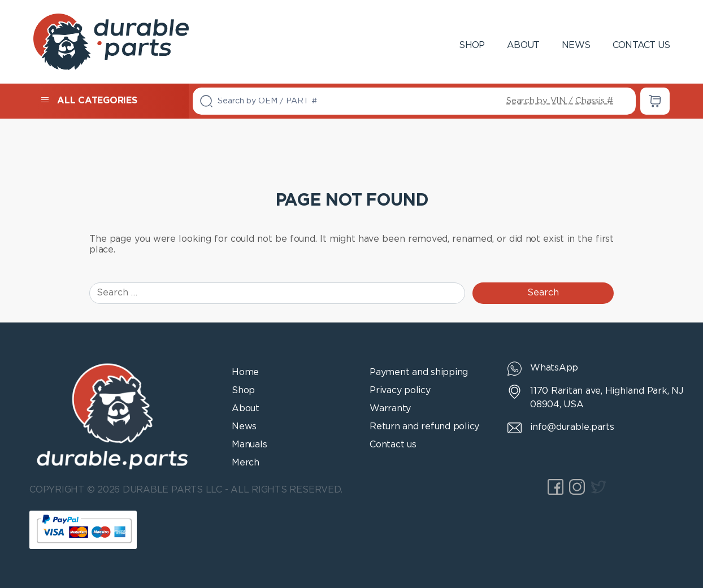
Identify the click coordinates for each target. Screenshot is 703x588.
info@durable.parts (572, 427)
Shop (472, 45)
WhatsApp (554, 368)
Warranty (390, 409)
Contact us (641, 45)
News (576, 45)
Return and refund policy (424, 427)
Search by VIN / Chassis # (560, 101)
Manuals (249, 445)
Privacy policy (400, 391)
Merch (246, 463)
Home (245, 373)
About (523, 45)
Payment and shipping (419, 373)
